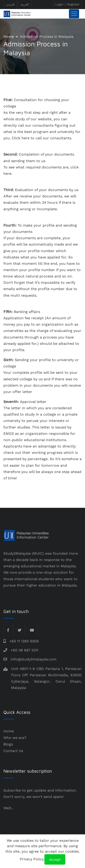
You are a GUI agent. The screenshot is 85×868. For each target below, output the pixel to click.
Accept (55, 859)
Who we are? (15, 738)
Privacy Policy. (32, 859)
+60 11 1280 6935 (24, 641)
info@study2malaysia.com (34, 659)
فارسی (10, 4)
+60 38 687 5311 (24, 650)
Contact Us (13, 751)
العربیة (25, 4)
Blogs (8, 744)
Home (9, 37)
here (25, 138)
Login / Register (67, 4)
